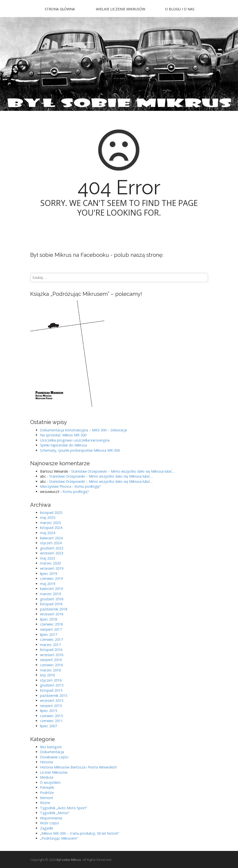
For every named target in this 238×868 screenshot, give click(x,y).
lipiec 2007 (49, 726)
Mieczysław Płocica (56, 486)
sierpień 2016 (51, 660)
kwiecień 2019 (51, 589)
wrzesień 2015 (52, 700)
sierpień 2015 (51, 706)
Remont (47, 798)
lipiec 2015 (49, 711)
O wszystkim (50, 782)
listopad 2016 (51, 650)
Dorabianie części (54, 757)
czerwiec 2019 (51, 578)
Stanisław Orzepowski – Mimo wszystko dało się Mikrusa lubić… (123, 471)
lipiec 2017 (49, 635)
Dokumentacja (52, 752)
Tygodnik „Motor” (55, 813)
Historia (46, 762)
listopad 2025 (51, 513)
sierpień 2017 (51, 629)
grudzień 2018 (52, 599)
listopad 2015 (51, 690)
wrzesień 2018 (52, 614)
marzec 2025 (50, 523)
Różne (45, 803)
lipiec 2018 (49, 619)
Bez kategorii (51, 747)
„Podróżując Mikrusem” (59, 838)
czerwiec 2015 (51, 716)
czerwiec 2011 (51, 721)
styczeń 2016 (51, 680)
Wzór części (50, 823)
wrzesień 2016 (52, 655)
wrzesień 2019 (52, 568)
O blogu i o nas (180, 9)
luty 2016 (47, 675)
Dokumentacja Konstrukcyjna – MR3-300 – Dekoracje (84, 430)
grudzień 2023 (52, 548)
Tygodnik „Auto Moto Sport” (64, 808)
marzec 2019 (50, 594)
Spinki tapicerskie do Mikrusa (64, 445)
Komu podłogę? (88, 486)
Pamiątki (47, 787)
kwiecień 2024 (51, 538)
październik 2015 (54, 696)
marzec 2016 (50, 670)
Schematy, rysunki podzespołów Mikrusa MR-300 (80, 450)
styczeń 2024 (51, 543)
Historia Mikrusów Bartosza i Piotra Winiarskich (78, 767)
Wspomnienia (51, 818)
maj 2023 (48, 558)
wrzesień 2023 (52, 553)
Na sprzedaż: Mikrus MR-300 (63, 435)
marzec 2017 (50, 645)
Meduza (47, 777)
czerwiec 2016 (51, 665)
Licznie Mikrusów (54, 772)
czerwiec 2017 (51, 639)
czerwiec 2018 (51, 624)
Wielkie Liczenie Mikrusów (121, 9)
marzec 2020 (50, 563)
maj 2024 (48, 533)
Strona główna (60, 9)
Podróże (47, 793)
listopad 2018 (51, 604)
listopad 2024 (51, 528)
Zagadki (47, 828)
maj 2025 (48, 517)
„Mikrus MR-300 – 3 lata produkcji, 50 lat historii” (80, 833)
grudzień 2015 (52, 685)
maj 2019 (48, 584)
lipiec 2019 (49, 574)
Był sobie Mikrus (69, 860)
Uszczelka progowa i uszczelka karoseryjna (75, 440)
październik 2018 (54, 609)
